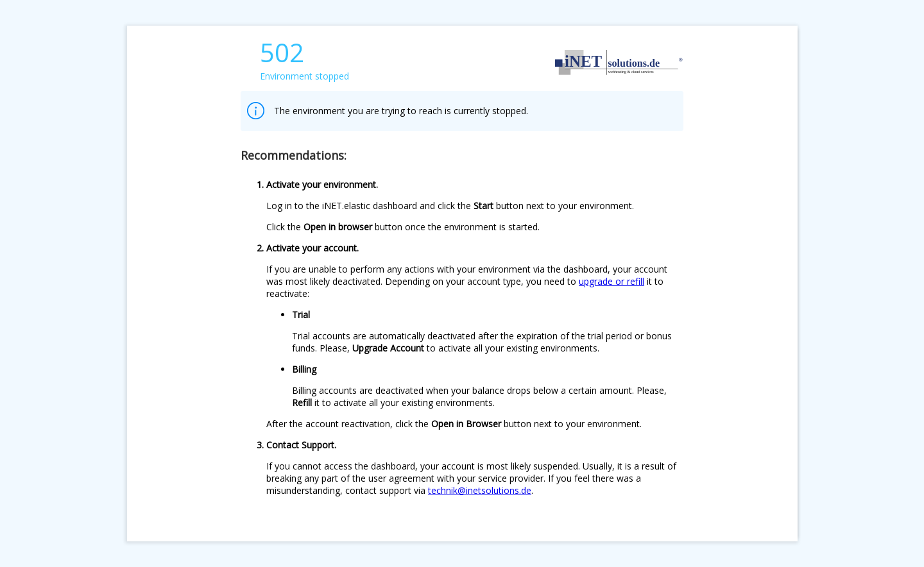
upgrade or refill (612, 281)
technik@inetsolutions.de (480, 490)
